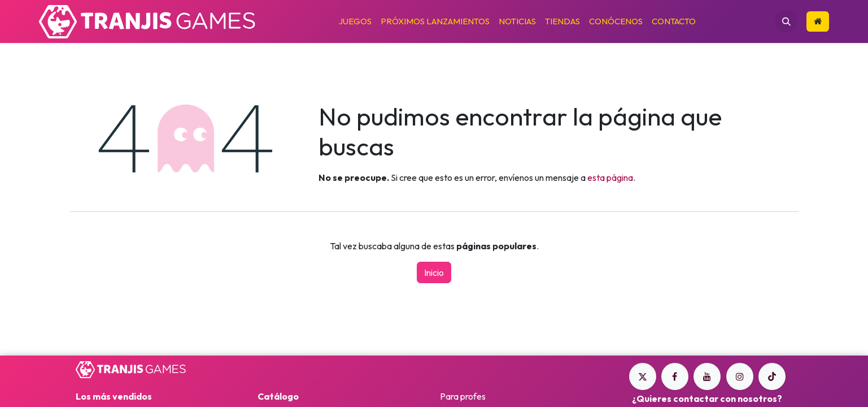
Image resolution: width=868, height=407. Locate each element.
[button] (786, 21)
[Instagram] (740, 376)
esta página (610, 177)
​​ (818, 21)
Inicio (434, 272)
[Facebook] (675, 376)
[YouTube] (707, 376)
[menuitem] (355, 22)
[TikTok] (772, 376)
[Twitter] (643, 376)
